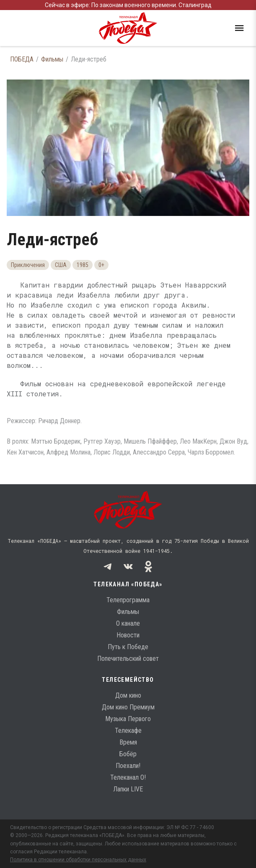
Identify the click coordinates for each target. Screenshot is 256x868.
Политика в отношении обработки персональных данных (78, 860)
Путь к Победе (128, 647)
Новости (128, 635)
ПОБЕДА (22, 59)
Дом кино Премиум (128, 707)
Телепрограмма (128, 600)
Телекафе (128, 731)
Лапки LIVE (128, 789)
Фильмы (52, 59)
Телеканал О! (128, 777)
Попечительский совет (128, 659)
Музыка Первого (128, 719)
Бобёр (128, 754)
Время (128, 742)
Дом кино (128, 695)
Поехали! (128, 766)
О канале (128, 623)
